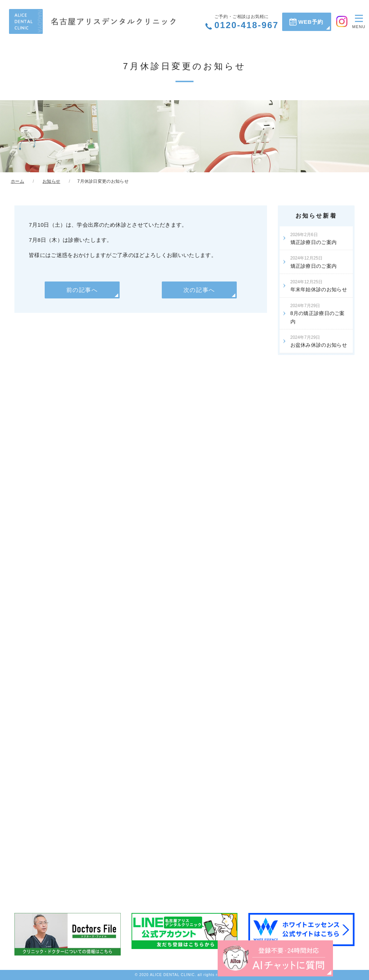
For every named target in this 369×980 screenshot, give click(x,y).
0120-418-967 (246, 22)
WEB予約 (311, 22)
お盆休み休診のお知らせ (319, 341)
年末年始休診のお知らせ (319, 286)
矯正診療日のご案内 (314, 239)
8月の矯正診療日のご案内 (318, 314)
